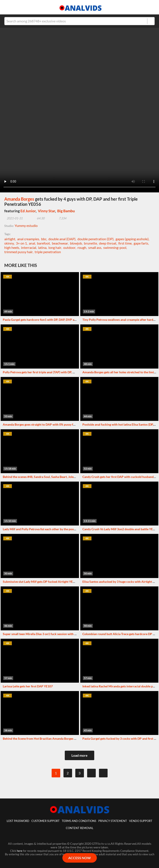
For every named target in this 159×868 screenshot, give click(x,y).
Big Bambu (66, 211)
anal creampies (28, 239)
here (20, 851)
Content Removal (80, 828)
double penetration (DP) (96, 239)
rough (82, 247)
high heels (12, 247)
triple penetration (48, 252)
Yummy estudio (26, 226)
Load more (79, 755)
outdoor (69, 247)
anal (32, 243)
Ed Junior (28, 211)
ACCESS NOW (79, 858)
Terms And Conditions (79, 821)
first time (125, 243)
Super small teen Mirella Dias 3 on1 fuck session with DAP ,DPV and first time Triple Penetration (67, 634)
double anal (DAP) (62, 239)
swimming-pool (115, 247)
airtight (10, 239)
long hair (55, 247)
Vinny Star (46, 211)
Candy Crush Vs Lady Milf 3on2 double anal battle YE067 (120, 529)
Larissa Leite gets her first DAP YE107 (28, 686)
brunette (90, 243)
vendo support (141, 821)
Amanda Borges (19, 199)
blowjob (76, 243)
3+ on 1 (21, 243)
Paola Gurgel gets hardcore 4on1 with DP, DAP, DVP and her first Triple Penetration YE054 (63, 320)
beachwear (60, 243)
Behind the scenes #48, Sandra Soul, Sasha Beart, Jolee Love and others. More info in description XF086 (72, 477)
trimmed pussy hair (19, 252)
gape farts (141, 243)
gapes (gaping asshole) (132, 239)
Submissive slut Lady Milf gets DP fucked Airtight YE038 (40, 582)
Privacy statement (113, 821)
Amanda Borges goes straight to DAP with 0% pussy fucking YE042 (47, 424)
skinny (9, 243)
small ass (95, 247)
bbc (44, 239)
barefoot (43, 243)
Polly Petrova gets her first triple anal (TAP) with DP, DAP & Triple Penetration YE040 (59, 372)
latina (42, 247)
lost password (18, 821)
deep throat (108, 243)
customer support (46, 821)
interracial (29, 247)
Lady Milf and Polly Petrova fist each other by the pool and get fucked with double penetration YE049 (70, 529)
